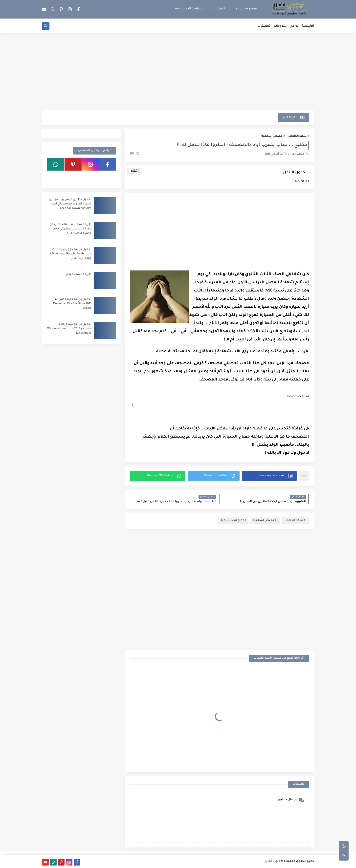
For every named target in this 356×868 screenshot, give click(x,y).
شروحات (280, 26)
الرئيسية (308, 26)
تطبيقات (264, 26)
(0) (134, 154)
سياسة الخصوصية (189, 9)
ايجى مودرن (272, 861)
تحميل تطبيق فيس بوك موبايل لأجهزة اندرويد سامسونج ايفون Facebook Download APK (70, 204)
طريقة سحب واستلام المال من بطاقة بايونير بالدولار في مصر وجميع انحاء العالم (70, 229)
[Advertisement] (178, 72)
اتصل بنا (219, 9)
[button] (269, 476)
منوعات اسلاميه (233, 520)
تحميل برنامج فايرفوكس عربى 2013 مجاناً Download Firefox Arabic (72, 304)
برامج (294, 26)
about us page (246, 9)
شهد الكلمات (297, 136)
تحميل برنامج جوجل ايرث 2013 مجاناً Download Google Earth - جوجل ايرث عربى (71, 254)
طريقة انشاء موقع (79, 275)
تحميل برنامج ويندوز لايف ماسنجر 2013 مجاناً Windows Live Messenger (69, 329)
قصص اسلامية (272, 136)
